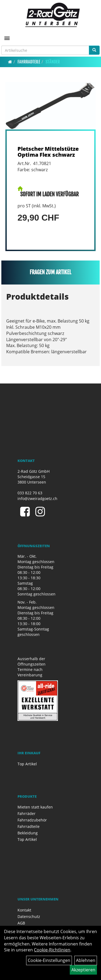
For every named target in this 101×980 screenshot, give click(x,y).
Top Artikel (27, 764)
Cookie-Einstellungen (49, 960)
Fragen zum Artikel (50, 272)
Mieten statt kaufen (35, 807)
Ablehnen (86, 960)
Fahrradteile (29, 62)
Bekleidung (28, 833)
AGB (21, 923)
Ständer (53, 62)
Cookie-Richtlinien (52, 950)
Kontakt (24, 910)
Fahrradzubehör (32, 820)
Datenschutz (29, 916)
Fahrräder (27, 813)
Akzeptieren (83, 970)
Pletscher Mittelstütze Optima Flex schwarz (48, 152)
